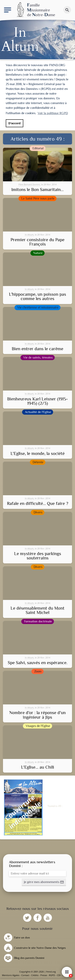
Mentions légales (11, 975)
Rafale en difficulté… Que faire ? (38, 504)
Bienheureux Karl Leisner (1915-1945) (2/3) (37, 401)
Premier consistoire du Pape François (37, 242)
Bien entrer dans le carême (37, 349)
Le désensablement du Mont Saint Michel (37, 610)
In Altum (29, 235)
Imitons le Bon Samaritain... (37, 190)
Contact (25, 975)
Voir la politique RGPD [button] (53, 113)
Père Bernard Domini (29, 184)
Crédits (35, 975)
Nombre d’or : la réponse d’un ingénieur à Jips (37, 715)
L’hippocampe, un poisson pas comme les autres (37, 297)
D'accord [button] (14, 123)
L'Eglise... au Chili (38, 767)
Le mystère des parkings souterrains (38, 556)
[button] (44, 882)
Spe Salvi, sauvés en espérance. (38, 663)
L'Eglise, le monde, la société (38, 454)
